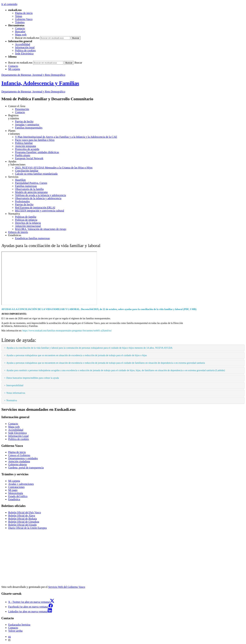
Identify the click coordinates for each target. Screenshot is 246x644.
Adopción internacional (28, 226)
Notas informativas (16, 393)
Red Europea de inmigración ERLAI (35, 208)
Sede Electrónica (24, 54)
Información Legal (18, 436)
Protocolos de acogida (27, 149)
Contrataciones (16, 487)
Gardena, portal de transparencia (26, 468)
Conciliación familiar (27, 171)
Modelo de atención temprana (31, 192)
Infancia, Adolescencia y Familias (40, 83)
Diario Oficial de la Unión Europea (27, 528)
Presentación (22, 109)
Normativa (12, 400)
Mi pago (13, 490)
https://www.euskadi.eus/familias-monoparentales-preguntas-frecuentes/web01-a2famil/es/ (67, 331)
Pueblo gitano (23, 155)
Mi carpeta (14, 69)
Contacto (20, 28)
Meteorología (16, 493)
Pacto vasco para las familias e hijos (35, 140)
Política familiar (24, 143)
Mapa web (21, 35)
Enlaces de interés (18, 232)
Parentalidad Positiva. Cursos (31, 183)
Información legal (25, 47)
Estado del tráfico (18, 496)
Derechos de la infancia (28, 223)
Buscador (20, 32)
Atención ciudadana (19, 461)
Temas (19, 16)
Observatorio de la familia (29, 189)
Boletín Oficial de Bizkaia (23, 519)
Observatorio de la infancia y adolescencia (38, 198)
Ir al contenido (9, 4)
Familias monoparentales (29, 128)
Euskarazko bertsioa (19, 625)
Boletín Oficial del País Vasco (25, 512)
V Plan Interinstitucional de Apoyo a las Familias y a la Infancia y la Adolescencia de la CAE (66, 137)
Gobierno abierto (18, 464)
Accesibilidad (23, 44)
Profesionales (22, 201)
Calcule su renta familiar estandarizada (36, 174)
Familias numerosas (26, 186)
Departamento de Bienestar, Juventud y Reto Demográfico (33, 75)
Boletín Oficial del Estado (22, 525)
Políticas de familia (26, 217)
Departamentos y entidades (23, 458)
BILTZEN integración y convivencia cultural (40, 211)
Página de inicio (24, 13)
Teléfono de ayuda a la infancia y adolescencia (40, 195)
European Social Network (29, 158)
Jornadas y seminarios (27, 125)
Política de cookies (25, 50)
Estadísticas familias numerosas (32, 238)
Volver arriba (15, 631)
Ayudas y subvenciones (21, 484)
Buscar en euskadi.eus (27, 38)
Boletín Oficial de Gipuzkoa (24, 522)
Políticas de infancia (26, 220)
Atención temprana (25, 146)
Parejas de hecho (24, 121)
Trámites (20, 22)
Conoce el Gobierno (19, 455)
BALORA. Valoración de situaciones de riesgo (41, 229)
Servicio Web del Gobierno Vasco (67, 587)
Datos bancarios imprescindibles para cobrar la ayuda (33, 378)
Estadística (14, 499)
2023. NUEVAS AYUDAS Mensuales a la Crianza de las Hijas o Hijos (54, 168)
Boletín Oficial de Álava (22, 516)
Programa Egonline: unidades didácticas (37, 152)
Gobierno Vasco (24, 19)
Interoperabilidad (15, 385)
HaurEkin (20, 180)
